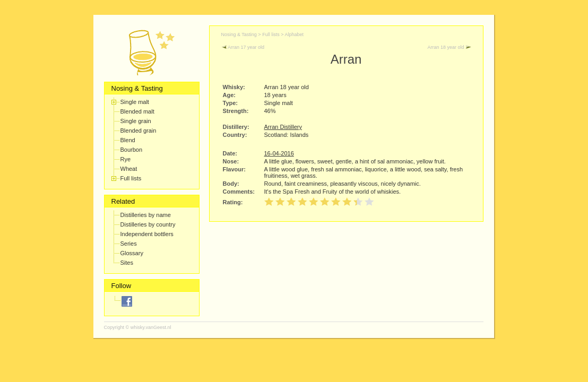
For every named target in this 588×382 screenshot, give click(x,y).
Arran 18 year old (449, 47)
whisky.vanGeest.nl (151, 327)
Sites (127, 263)
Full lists (131, 178)
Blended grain (139, 131)
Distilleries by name (146, 215)
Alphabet (294, 34)
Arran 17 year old (243, 47)
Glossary (132, 253)
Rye (126, 159)
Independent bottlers (147, 234)
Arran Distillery (283, 127)
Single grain (136, 121)
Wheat (129, 169)
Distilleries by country (148, 224)
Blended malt (137, 111)
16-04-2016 (279, 153)
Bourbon (132, 150)
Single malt (135, 102)
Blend (128, 140)
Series (129, 244)
